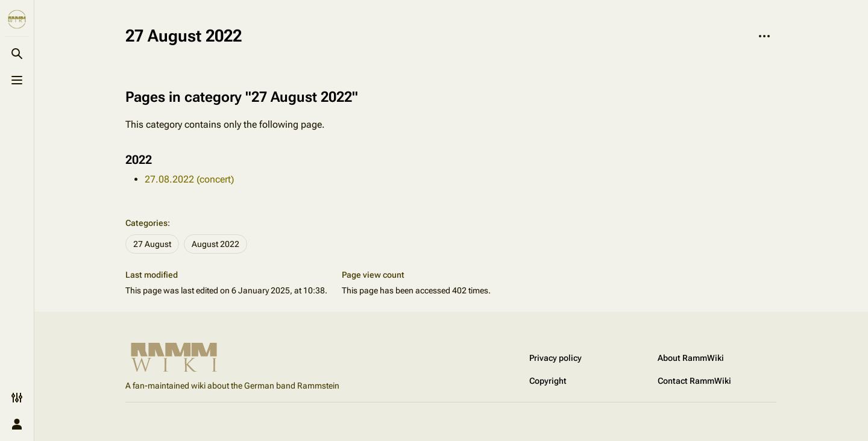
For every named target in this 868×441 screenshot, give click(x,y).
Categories (146, 223)
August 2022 (215, 244)
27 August (152, 244)
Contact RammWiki (694, 381)
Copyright (548, 381)
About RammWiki (691, 358)
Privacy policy (555, 358)
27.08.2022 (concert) (189, 179)
